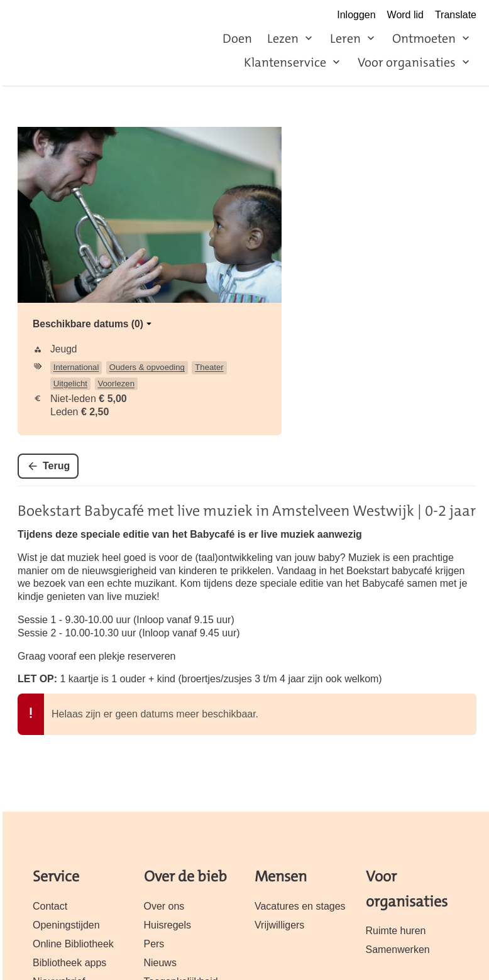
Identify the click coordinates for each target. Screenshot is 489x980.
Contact (50, 906)
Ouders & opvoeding (147, 367)
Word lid (405, 15)
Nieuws (160, 963)
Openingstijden (66, 925)
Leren (345, 38)
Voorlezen (116, 384)
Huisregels (168, 925)
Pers (154, 944)
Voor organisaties (407, 62)
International (76, 367)
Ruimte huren (396, 931)
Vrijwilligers (279, 925)
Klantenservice (285, 62)
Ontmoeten (424, 38)
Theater (209, 367)
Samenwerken (398, 950)
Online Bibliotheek (73, 944)
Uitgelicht (70, 384)
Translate (456, 15)
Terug (56, 466)
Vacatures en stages (300, 906)
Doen (237, 38)
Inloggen (356, 15)
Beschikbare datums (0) (93, 324)
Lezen (283, 38)
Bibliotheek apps (69, 963)
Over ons (164, 906)
